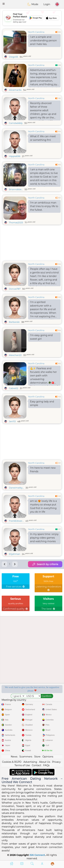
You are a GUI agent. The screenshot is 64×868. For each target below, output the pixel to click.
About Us (45, 762)
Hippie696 (15, 156)
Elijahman (15, 554)
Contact (37, 765)
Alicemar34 (15, 90)
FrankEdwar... (16, 521)
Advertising (30, 762)
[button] (4, 4)
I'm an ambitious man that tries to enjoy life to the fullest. (44, 206)
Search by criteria (45, 564)
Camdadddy (16, 123)
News (14, 757)
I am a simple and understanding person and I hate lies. (43, 40)
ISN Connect (37, 855)
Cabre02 (14, 388)
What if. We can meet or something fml (43, 138)
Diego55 (13, 57)
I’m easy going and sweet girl (41, 337)
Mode (33, 4)
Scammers (26, 757)
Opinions (48, 757)
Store (37, 757)
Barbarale (14, 322)
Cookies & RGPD (12, 762)
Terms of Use (22, 765)
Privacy (56, 762)
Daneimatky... (16, 488)
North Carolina (36, 32)
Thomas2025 (16, 222)
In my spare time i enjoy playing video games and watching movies (44, 538)
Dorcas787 (15, 289)
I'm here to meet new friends (43, 470)
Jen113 (12, 421)
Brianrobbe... (16, 189)
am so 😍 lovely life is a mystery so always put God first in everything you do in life (43, 506)
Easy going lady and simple (42, 403)
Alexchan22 (15, 355)
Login (47, 4)
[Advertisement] (32, 18)
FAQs (46, 765)
